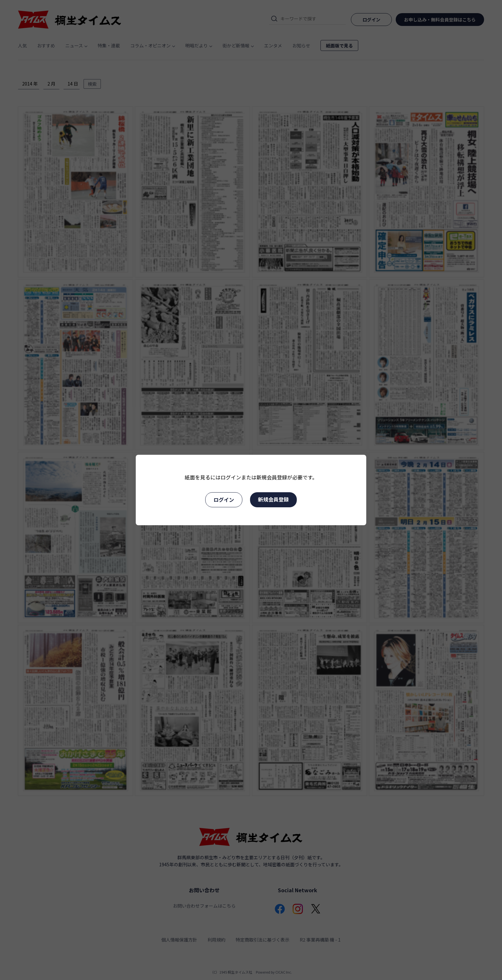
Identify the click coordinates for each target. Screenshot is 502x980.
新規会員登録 (273, 499)
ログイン (224, 500)
